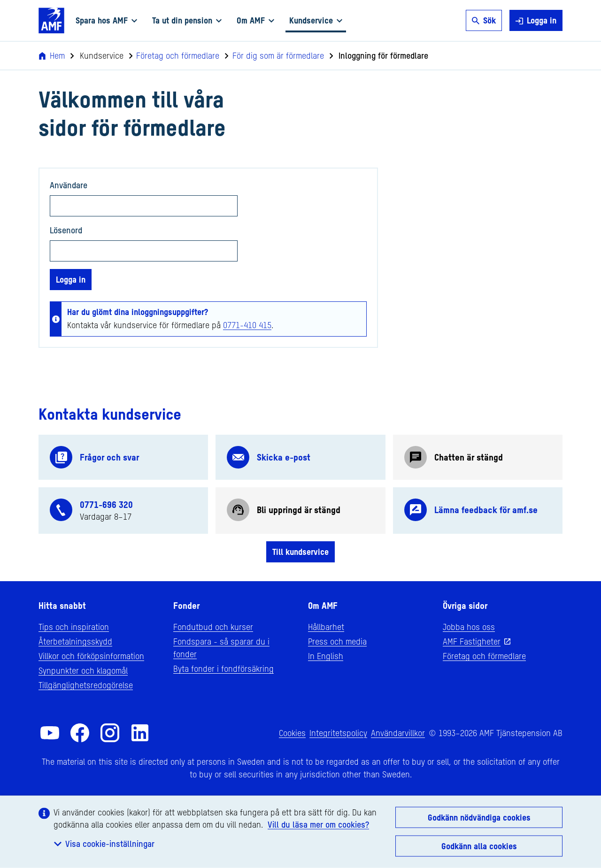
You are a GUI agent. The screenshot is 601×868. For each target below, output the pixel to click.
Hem (52, 55)
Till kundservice (300, 552)
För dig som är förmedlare (274, 55)
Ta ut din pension (187, 20)
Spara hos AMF (106, 20)
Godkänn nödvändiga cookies (479, 817)
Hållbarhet (326, 627)
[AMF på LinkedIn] (140, 733)
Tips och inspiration (74, 627)
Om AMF (255, 20)
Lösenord (66, 230)
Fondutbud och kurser (213, 627)
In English (326, 656)
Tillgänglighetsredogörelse (86, 685)
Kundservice (316, 20)
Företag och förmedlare (174, 55)
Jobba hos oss (469, 627)
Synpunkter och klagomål (83, 670)
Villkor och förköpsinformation (91, 656)
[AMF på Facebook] (80, 733)
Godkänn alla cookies (479, 846)
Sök (484, 20)
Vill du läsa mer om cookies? (318, 824)
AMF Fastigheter (472, 641)
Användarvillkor (398, 733)
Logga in (536, 20)
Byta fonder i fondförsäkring (223, 668)
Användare (69, 185)
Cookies (292, 733)
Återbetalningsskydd (75, 641)
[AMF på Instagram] (110, 733)
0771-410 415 (247, 325)
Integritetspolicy (338, 733)
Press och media (337, 641)
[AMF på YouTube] (50, 733)
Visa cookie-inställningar (104, 844)
